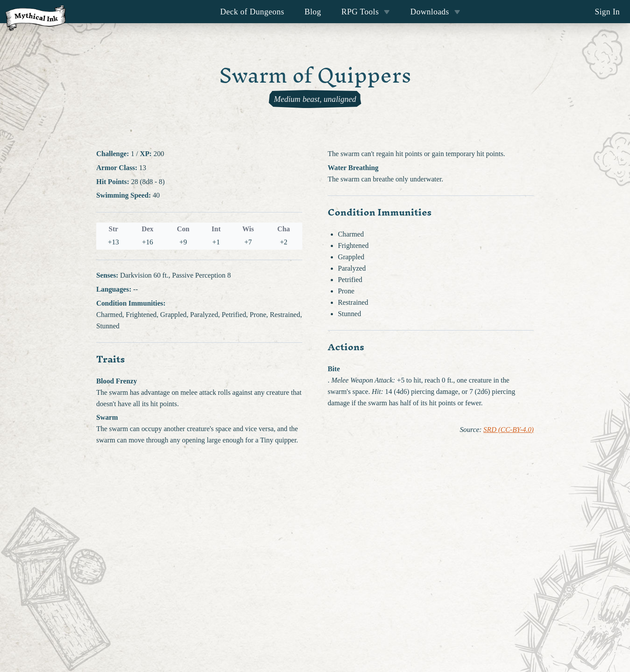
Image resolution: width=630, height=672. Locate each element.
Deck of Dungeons (252, 12)
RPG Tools (366, 12)
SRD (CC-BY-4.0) (509, 430)
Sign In (607, 12)
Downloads (435, 12)
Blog (313, 12)
